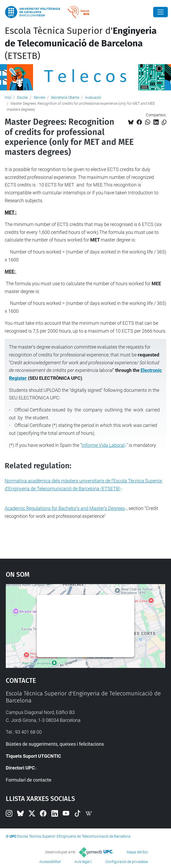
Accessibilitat (50, 862)
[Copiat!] (164, 122)
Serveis (39, 97)
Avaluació (93, 97)
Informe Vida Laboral (103, 445)
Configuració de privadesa (127, 862)
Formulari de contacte (29, 780)
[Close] (161, 12)
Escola (22, 97)
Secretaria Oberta (65, 97)
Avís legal (82, 862)
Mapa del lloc (137, 852)
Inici (8, 97)
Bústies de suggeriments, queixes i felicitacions (55, 744)
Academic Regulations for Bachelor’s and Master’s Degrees (65, 508)
